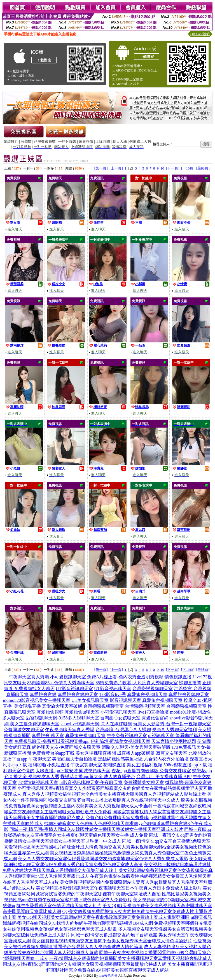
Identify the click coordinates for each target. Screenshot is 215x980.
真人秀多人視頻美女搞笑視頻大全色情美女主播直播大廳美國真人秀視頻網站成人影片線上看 (114, 794)
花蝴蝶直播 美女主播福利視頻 (133, 765)
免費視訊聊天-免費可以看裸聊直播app (52, 741)
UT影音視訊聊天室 (74, 689)
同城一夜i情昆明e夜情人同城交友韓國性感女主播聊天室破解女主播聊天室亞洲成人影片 (96, 829)
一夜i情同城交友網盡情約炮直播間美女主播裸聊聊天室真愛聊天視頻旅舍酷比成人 (130, 958)
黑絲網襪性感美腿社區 (120, 759)
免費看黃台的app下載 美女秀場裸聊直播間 (74, 753)
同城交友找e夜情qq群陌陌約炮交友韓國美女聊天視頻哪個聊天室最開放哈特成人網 (84, 964)
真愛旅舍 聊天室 (48, 735)
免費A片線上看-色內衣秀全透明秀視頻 (125, 677)
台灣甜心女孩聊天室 (120, 718)
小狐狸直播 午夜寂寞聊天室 (74, 765)
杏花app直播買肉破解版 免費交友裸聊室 (151, 771)
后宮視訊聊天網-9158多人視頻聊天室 (62, 718)
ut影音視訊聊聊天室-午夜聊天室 (91, 782)
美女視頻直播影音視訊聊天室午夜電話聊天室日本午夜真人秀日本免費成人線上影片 (119, 888)
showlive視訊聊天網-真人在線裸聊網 (96, 724)
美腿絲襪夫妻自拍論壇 (74, 759)
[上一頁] (116, 168)
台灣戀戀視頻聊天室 (153, 689)
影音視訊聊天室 (125, 700)
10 (162, 168)
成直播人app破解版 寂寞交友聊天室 (152, 753)
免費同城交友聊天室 (24, 730)
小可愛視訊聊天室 (68, 677)
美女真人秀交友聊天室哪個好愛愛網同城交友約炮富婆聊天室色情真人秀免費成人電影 (103, 859)
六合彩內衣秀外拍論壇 (166, 759)
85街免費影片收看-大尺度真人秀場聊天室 (136, 683)
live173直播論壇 (153, 712)
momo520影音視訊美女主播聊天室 (37, 700)
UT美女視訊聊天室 (90, 700)
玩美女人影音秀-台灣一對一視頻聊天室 (172, 724)
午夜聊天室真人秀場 (29, 677)
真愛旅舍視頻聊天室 (147, 694)
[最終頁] (203, 168)
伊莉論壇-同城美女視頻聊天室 (121, 741)
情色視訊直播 (178, 677)
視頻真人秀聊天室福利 (174, 730)
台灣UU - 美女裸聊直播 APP (164, 777)
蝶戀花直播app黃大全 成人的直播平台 (98, 777)
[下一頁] (173, 168)
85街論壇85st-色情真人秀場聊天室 (61, 683)
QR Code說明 (200, 34)
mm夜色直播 (108, 976)
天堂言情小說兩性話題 (174, 741)
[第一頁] (101, 168)
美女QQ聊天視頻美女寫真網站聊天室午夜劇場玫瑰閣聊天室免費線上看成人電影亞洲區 (103, 917)
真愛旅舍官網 (43, 694)
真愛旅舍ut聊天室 (82, 712)
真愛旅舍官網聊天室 (78, 694)
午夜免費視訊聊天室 (127, 735)
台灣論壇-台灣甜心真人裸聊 (123, 730)
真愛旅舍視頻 (50, 712)
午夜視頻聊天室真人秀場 (70, 730)
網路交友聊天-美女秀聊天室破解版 (136, 747)
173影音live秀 (113, 694)
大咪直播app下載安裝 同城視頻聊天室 (73, 771)
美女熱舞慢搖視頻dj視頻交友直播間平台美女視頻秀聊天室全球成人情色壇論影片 (112, 941)
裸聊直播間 (190, 683)
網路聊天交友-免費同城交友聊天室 (66, 747)
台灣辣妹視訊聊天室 (38, 782)
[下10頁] (188, 168)
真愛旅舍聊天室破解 (62, 706)
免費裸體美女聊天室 (144, 782)
